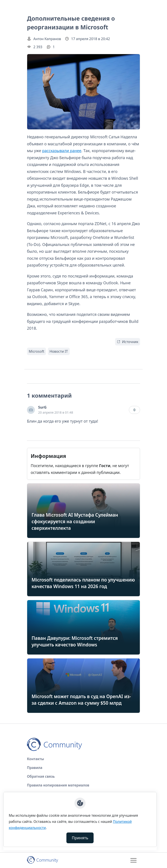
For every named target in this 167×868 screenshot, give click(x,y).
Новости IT (59, 351)
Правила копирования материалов (58, 785)
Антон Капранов (47, 39)
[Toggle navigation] (133, 860)
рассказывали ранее (62, 151)
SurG (42, 407)
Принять (80, 838)
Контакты (36, 759)
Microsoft (36, 351)
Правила (35, 768)
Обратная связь (41, 776)
